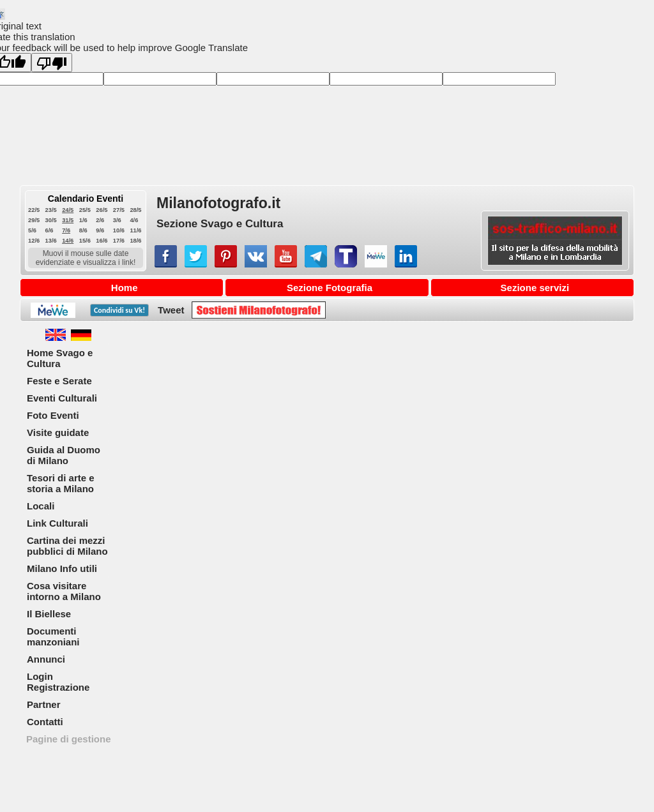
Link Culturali (57, 523)
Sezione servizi (535, 288)
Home (125, 288)
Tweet (171, 310)
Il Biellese (49, 614)
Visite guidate (58, 432)
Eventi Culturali (62, 398)
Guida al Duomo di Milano (64, 455)
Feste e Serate (59, 381)
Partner (44, 704)
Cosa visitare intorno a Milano (64, 591)
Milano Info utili (62, 568)
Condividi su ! (119, 310)
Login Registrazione (58, 682)
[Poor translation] (52, 63)
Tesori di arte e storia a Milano (61, 483)
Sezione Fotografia (330, 288)
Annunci (46, 659)
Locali (41, 506)
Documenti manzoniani (53, 636)
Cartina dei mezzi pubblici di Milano (67, 546)
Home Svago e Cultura (60, 358)
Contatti (45, 722)
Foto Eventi (53, 415)
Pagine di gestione (69, 739)
